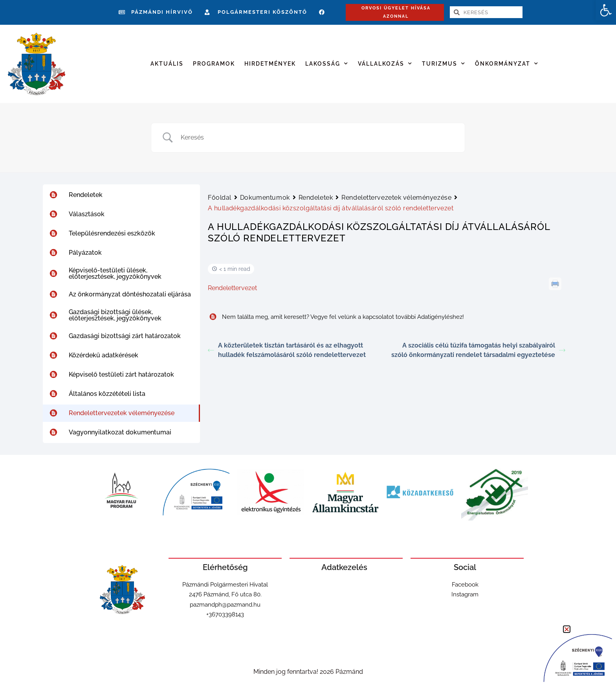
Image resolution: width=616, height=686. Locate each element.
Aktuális (167, 64)
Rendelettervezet (232, 288)
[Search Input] (318, 138)
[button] (606, 10)
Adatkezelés (344, 567)
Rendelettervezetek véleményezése (396, 198)
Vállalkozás (385, 64)
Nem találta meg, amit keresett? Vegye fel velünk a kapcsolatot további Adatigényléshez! (336, 317)
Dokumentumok (265, 198)
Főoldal (220, 198)
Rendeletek (316, 198)
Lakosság (327, 64)
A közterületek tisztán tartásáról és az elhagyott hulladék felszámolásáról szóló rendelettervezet (287, 350)
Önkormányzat (507, 64)
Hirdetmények (270, 64)
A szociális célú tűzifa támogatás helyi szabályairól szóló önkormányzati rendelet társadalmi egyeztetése (478, 350)
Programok (214, 64)
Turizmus (444, 64)
